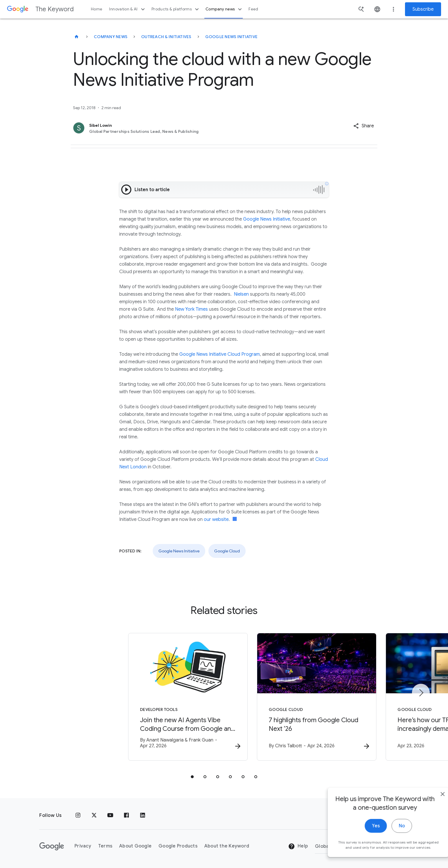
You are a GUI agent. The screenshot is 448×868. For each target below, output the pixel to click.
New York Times (191, 309)
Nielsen (241, 294)
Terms (105, 846)
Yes (363, 841)
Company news (224, 9)
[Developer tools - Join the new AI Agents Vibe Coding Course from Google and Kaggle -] (148, 697)
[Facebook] (126, 815)
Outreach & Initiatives (166, 37)
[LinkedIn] (143, 815)
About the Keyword (227, 846)
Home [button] (97, 9)
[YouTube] (110, 815)
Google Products (178, 846)
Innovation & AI (128, 9)
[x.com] (94, 815)
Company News (111, 37)
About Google (135, 846)
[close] (430, 810)
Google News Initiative (232, 37)
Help (298, 847)
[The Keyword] (76, 37)
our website (216, 519)
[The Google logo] (52, 846)
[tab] (192, 777)
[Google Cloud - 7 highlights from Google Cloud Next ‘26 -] (300, 697)
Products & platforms (176, 9)
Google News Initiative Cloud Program (220, 354)
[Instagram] (78, 815)
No (389, 841)
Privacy (83, 846)
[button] (364, 126)
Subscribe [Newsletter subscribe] (423, 9)
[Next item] (421, 693)
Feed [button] (253, 9)
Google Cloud (227, 551)
